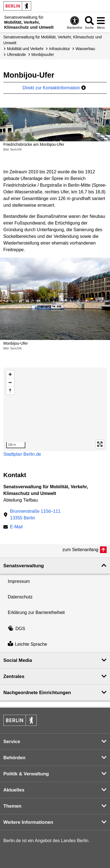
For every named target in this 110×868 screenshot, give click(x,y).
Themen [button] (12, 806)
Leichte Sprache (27, 644)
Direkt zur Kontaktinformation (54, 88)
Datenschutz (20, 597)
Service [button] (12, 742)
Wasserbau (85, 49)
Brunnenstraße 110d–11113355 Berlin (35, 515)
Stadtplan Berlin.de (22, 454)
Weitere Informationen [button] (28, 822)
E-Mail (16, 527)
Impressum (19, 581)
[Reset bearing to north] (10, 390)
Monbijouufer (43, 55)
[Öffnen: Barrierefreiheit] (75, 22)
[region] (55, 409)
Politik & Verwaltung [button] (26, 774)
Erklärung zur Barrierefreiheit (36, 612)
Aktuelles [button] (14, 790)
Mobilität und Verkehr (25, 49)
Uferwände (16, 55)
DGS (16, 629)
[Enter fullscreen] (100, 444)
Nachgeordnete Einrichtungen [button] (37, 693)
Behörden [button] (14, 758)
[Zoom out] (10, 382)
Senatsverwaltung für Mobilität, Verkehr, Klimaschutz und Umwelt (52, 40)
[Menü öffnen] (101, 22)
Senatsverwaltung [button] (24, 566)
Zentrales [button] (14, 676)
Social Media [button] (18, 660)
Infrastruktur (60, 49)
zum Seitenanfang (80, 550)
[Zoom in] (10, 374)
